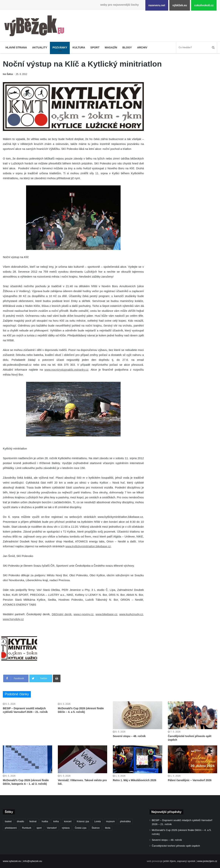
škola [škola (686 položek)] (108, 828)
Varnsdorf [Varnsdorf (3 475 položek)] (52, 828)
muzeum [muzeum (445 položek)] (110, 821)
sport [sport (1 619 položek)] (39, 828)
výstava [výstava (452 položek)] (66, 828)
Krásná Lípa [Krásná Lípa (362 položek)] (83, 821)
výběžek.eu (180, 5)
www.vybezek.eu (12, 861)
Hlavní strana (16, 47)
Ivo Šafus (8, 74)
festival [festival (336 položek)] (33, 821)
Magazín (111, 47)
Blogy (127, 47)
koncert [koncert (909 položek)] (68, 821)
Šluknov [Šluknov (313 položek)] (96, 828)
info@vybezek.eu (33, 861)
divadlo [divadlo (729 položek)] (20, 821)
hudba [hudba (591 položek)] (45, 821)
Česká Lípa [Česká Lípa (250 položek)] (81, 828)
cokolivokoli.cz (204, 5)
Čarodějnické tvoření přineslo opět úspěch (176, 846)
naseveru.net (157, 5)
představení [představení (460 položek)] (11, 828)
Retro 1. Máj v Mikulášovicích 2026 (135, 780)
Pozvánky (60, 47)
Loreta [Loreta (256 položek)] (98, 821)
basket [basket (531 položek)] (8, 821)
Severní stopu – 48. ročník (129, 736)
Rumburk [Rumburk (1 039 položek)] (27, 828)
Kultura (79, 47)
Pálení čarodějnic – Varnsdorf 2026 (190, 780)
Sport (95, 47)
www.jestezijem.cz (207, 861)
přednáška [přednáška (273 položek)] (125, 821)
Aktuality (40, 47)
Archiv (142, 47)
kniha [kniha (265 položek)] (56, 821)
